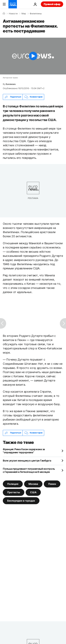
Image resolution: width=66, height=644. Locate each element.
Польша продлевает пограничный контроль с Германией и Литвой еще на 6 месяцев (29, 470)
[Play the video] (33, 56)
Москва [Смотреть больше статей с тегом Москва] (33, 484)
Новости (13, 14)
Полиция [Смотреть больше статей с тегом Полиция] (13, 484)
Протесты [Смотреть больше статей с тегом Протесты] (14, 492)
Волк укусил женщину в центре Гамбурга (27, 461)
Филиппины (36, 14)
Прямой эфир (52, 4)
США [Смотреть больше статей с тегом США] (33, 492)
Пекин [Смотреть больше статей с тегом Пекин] (52, 484)
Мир (24, 14)
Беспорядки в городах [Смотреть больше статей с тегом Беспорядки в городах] (21, 500)
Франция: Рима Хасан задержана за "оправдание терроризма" (24, 451)
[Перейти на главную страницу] (13, 4)
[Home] (4, 13)
